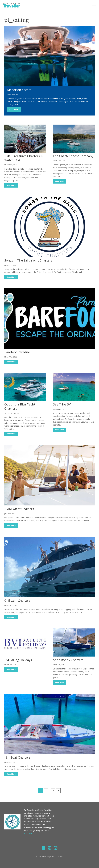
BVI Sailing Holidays (18, 660)
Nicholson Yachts (19, 90)
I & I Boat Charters (17, 757)
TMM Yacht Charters (19, 509)
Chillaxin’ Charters (17, 600)
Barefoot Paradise (17, 352)
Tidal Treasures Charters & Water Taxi (24, 158)
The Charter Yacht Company (73, 156)
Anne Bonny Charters (68, 660)
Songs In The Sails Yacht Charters (28, 260)
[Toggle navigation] (94, 5)
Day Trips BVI (62, 404)
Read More (14, 109)
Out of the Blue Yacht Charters (20, 406)
